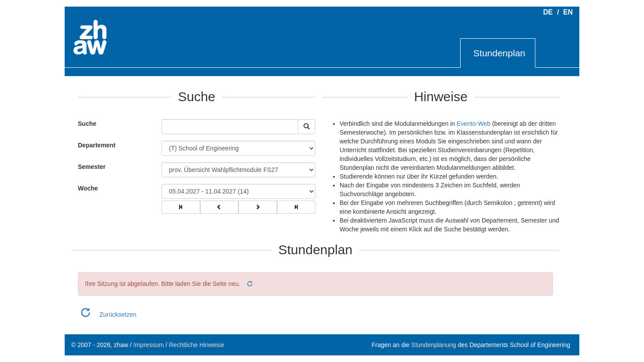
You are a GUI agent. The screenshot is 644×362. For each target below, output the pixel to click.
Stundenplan (499, 53)
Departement (97, 145)
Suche (85, 124)
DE (548, 12)
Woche (88, 188)
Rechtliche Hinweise (197, 345)
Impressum (148, 345)
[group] (181, 207)
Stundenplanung (434, 345)
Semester (92, 167)
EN (568, 12)
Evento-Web (474, 124)
